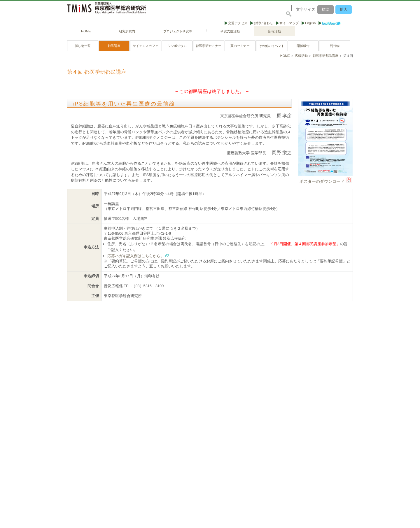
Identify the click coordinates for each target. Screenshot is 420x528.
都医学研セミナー (209, 46)
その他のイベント (272, 46)
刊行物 (335, 46)
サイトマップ (289, 23)
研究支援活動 (230, 31)
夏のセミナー (240, 46)
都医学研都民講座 (325, 56)
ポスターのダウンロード (322, 181)
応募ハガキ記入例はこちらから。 (136, 256)
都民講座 (114, 46)
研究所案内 (127, 31)
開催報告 (303, 46)
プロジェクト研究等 (178, 31)
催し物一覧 (83, 46)
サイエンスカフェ (146, 46)
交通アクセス (238, 23)
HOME (86, 31)
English (310, 23)
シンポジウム (177, 46)
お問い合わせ (263, 23)
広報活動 (274, 31)
